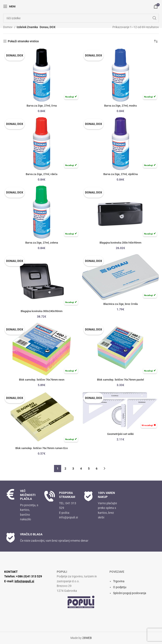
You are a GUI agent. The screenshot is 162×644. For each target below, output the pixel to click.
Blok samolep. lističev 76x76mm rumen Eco (42, 448)
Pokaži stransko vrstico (23, 41)
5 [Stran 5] (89, 469)
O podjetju (120, 587)
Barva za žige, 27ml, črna (42, 106)
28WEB (87, 638)
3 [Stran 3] (73, 469)
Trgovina (119, 581)
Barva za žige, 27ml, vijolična (121, 174)
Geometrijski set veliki (120, 434)
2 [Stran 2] (65, 469)
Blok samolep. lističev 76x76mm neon (42, 380)
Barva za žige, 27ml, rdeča (42, 174)
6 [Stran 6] (97, 469)
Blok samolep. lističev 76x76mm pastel (120, 380)
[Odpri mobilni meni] (9, 6)
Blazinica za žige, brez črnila (120, 304)
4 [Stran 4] (81, 469)
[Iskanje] (81, 18)
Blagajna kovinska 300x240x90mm (42, 311)
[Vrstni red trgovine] (156, 41)
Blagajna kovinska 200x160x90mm (121, 243)
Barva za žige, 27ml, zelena (42, 243)
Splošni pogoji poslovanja (130, 593)
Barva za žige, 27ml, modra (120, 106)
